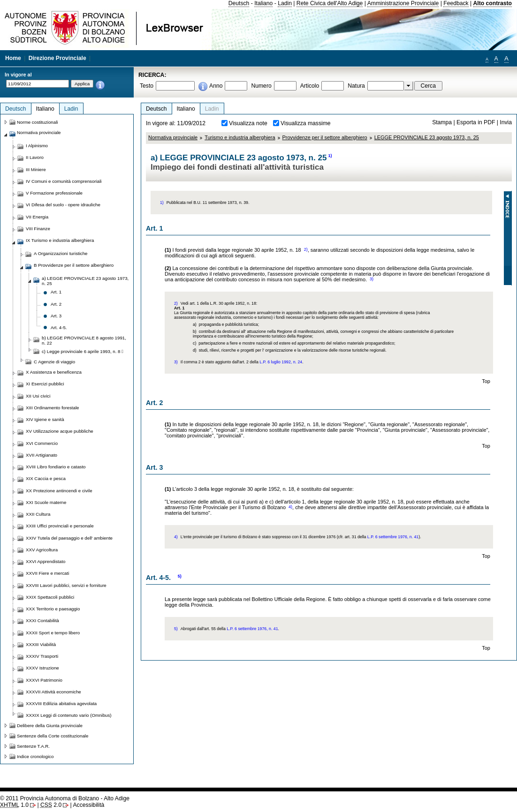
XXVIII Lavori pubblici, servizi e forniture (66, 585)
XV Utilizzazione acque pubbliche (60, 431)
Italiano (263, 3)
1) (330, 156)
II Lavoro (35, 157)
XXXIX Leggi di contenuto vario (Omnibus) (69, 715)
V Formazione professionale (54, 193)
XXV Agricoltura (42, 550)
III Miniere (36, 169)
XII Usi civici (38, 396)
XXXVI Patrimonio (44, 680)
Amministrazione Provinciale (403, 3)
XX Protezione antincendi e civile (59, 491)
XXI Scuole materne (46, 502)
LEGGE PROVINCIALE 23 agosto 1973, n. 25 (427, 137)
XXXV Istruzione (42, 668)
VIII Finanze (38, 229)
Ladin (285, 3)
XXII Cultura (38, 514)
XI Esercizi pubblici (45, 384)
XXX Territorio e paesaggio (53, 609)
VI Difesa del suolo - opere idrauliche (63, 205)
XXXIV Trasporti (42, 656)
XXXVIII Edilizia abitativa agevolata (61, 703)
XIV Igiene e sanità (45, 419)
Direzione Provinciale (57, 58)
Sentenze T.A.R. (33, 746)
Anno (216, 86)
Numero (261, 86)
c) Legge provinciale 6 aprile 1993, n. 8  (83, 351)
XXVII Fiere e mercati (47, 573)
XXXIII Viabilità (41, 644)
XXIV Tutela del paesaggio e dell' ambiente (69, 538)
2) (306, 249)
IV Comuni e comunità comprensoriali (64, 181)
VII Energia (37, 217)
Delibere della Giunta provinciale (50, 726)
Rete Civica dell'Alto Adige (330, 3)
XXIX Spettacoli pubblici (50, 597)
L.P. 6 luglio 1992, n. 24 (281, 362)
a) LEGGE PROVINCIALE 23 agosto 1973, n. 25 (85, 281)
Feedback (456, 3)
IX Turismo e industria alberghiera (60, 240)
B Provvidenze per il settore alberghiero (74, 265)
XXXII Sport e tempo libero (53, 633)
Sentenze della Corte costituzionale (53, 736)
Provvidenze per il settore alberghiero (325, 137)
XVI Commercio (42, 443)
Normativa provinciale (173, 137)
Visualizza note (248, 123)
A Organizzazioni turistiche (61, 253)
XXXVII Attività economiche (53, 692)
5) (180, 576)
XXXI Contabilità (42, 620)
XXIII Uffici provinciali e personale (60, 526)
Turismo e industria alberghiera (240, 137)
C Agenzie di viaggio (54, 362)
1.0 (14, 805)
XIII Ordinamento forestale (52, 408)
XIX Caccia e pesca (46, 478)
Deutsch (239, 3)
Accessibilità (88, 805)
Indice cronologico (35, 756)
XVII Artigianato (42, 455)
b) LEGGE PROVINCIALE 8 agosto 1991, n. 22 (84, 340)
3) (372, 279)
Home (13, 58)
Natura (356, 86)
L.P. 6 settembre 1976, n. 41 (393, 537)
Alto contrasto (493, 3)
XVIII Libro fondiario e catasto (56, 467)
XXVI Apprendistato (46, 561)
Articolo (310, 86)
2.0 (51, 805)
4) (290, 507)
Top (486, 381)
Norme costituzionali (38, 122)
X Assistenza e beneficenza (54, 372)
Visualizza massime (306, 123)
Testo (147, 86)
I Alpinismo (37, 146)
